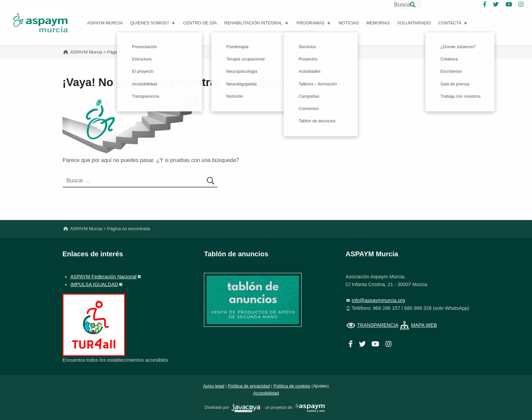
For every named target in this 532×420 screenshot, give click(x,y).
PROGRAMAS (314, 23)
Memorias (378, 23)
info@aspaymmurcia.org (378, 300)
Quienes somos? (153, 23)
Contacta (453, 23)
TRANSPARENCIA (377, 325)
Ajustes (320, 386)
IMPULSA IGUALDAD (94, 284)
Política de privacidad (249, 386)
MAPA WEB (424, 325)
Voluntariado (414, 23)
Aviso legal (214, 386)
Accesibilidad (266, 393)
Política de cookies (292, 386)
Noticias (349, 23)
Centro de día (200, 23)
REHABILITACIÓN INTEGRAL (257, 23)
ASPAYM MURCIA (105, 23)
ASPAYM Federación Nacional (103, 277)
